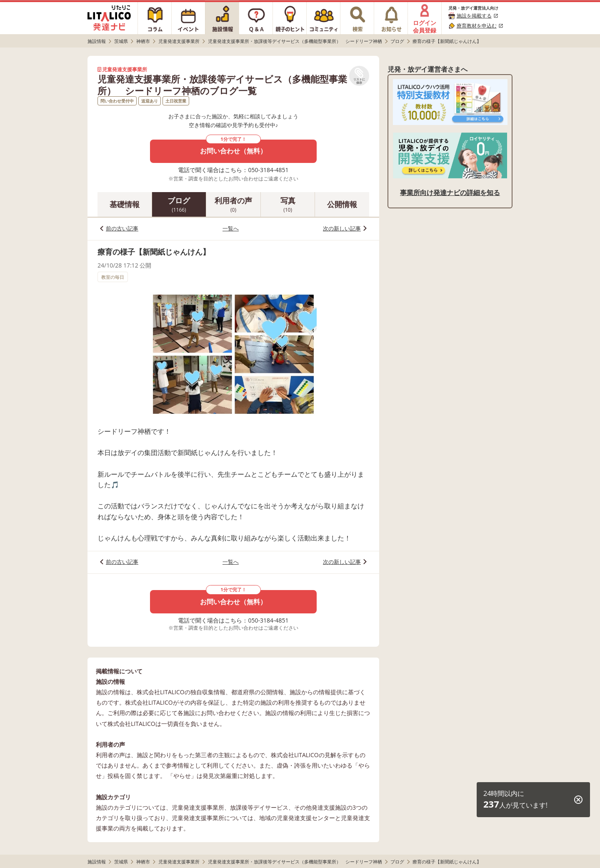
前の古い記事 (122, 228)
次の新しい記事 (342, 228)
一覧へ (231, 228)
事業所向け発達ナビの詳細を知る (450, 193)
